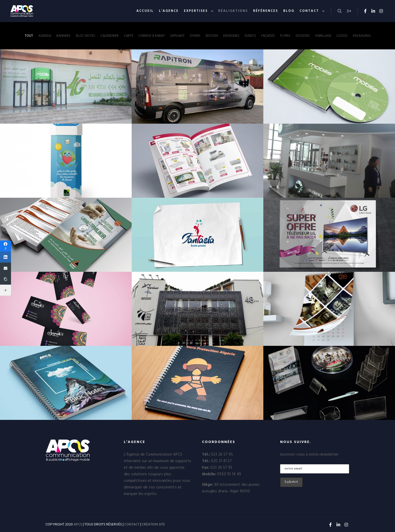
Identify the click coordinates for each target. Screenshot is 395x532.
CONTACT (132, 525)
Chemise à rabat (152, 36)
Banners (63, 36)
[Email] (6, 268)
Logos (342, 36)
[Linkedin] (6, 257)
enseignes (231, 36)
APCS (78, 525)
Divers (195, 36)
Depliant (177, 36)
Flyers (285, 36)
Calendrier (110, 36)
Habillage (323, 36)
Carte (129, 36)
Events (250, 36)
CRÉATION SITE (153, 525)
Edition (212, 36)
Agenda (45, 36)
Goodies (303, 36)
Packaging (362, 36)
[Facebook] (6, 246)
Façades (268, 36)
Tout (29, 36)
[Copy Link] (6, 279)
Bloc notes (86, 36)
